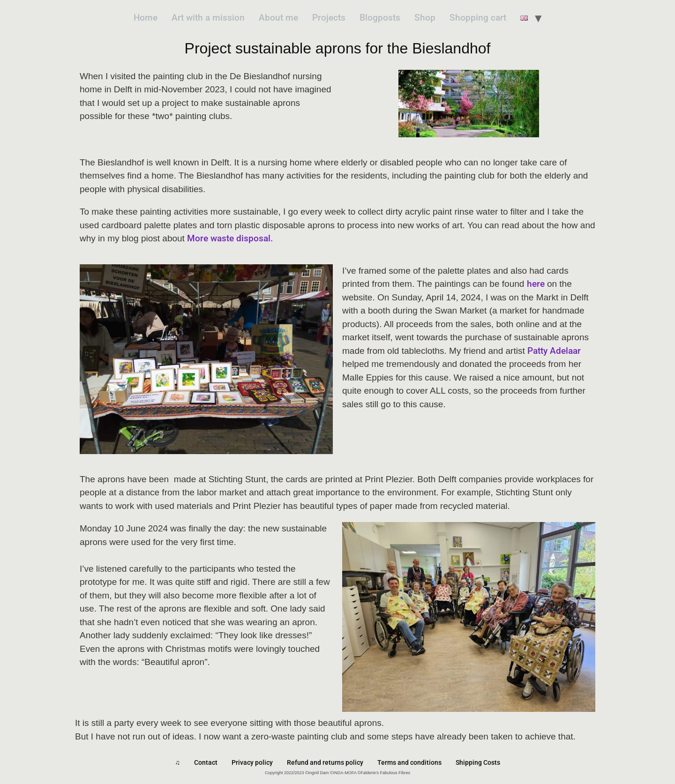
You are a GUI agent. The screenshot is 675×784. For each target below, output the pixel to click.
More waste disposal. (230, 238)
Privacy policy (252, 762)
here (536, 284)
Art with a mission (208, 18)
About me (278, 18)
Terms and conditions (409, 762)
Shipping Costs (478, 762)
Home (146, 18)
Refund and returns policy (325, 762)
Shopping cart (478, 18)
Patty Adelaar (554, 351)
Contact (206, 762)
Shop (425, 18)
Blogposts (380, 18)
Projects (329, 18)
